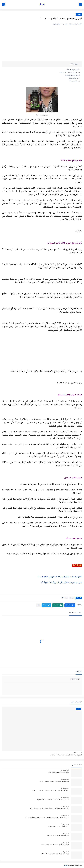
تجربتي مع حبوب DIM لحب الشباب (69, 73)
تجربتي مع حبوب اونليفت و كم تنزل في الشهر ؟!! (56, 854)
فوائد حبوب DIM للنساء (72, 75)
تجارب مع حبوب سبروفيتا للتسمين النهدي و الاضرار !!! (54, 781)
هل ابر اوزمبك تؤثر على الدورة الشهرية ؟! (62, 583)
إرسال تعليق (75, 679)
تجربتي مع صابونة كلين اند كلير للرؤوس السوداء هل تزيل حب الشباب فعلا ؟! (47, 818)
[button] (70, 605)
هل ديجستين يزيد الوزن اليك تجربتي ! (59, 827)
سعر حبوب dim (74, 81)
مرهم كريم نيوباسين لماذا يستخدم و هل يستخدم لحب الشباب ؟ (51, 791)
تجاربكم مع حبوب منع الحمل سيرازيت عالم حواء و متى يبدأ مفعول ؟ (50, 809)
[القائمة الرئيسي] (80, 5)
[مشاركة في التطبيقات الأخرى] (38, 605)
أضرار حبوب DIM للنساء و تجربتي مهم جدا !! (60, 577)
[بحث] (4, 5)
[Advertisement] (42, 46)
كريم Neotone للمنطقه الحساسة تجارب (66, 755)
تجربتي (79, 14)
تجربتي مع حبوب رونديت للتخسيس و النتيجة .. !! (56, 845)
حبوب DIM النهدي (73, 78)
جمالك (42, 5)
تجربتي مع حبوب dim (73, 70)
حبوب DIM (64, 598)
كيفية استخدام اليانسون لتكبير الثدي (59, 772)
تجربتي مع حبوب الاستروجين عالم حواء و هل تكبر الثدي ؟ (53, 800)
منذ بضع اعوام (77, 753)
